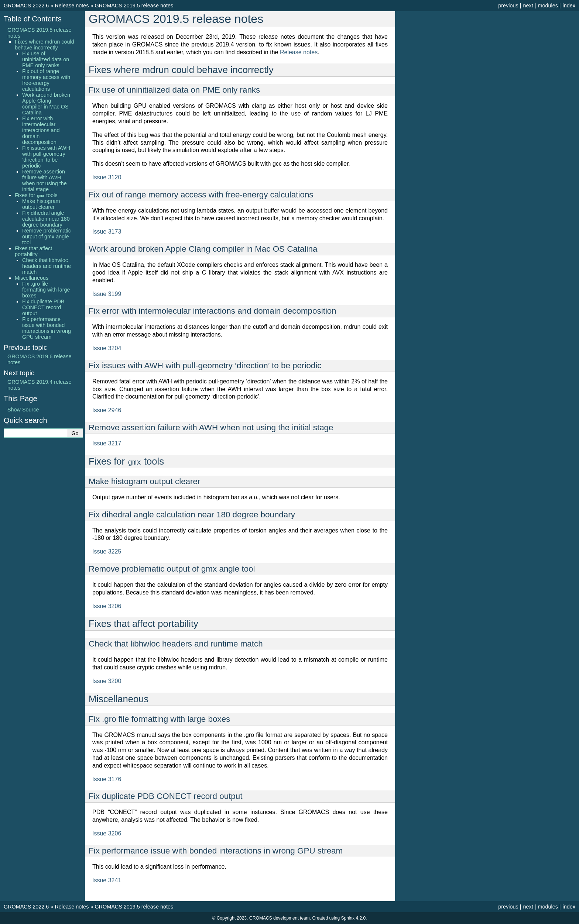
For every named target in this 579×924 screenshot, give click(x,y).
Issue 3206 (107, 606)
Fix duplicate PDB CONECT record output (43, 307)
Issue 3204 (107, 348)
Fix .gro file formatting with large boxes (46, 290)
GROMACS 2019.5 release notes (134, 6)
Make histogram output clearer (41, 204)
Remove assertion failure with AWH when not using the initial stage (44, 180)
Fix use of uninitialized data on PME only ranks (46, 59)
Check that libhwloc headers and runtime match (47, 266)
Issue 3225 (107, 551)
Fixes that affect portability (33, 251)
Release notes (72, 6)
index (569, 6)
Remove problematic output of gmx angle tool (47, 237)
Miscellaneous (32, 278)
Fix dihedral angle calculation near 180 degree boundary (46, 219)
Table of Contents (33, 19)
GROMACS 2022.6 (26, 6)
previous (508, 6)
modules (548, 6)
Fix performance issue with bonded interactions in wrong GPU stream (47, 328)
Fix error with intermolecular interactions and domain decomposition (41, 130)
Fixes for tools (36, 195)
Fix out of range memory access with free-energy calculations (46, 80)
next (528, 6)
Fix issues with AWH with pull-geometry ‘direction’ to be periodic (46, 157)
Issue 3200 (107, 681)
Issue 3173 (107, 232)
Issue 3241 (107, 880)
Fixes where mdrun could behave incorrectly (44, 45)
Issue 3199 (107, 294)
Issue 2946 (107, 410)
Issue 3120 (107, 177)
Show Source (23, 410)
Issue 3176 (107, 779)
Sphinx (348, 918)
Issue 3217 (107, 443)
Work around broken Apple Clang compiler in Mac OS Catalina (46, 104)
